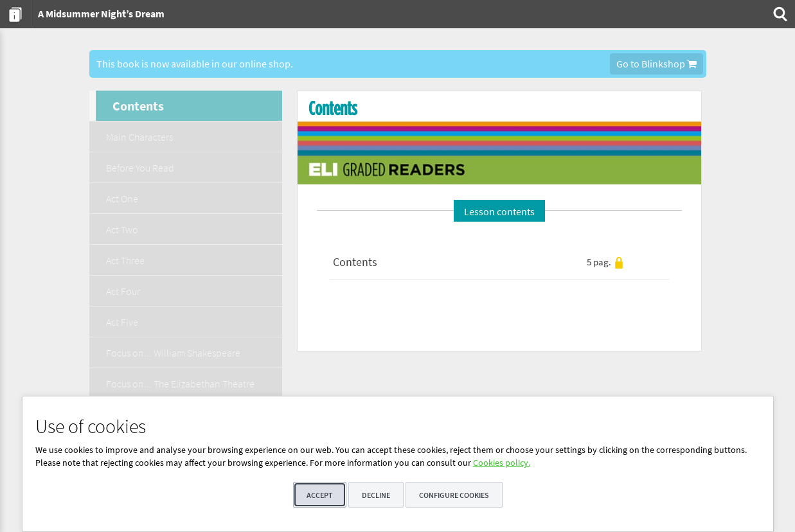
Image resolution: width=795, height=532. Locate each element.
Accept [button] (320, 495)
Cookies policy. (502, 463)
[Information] (16, 14)
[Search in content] (779, 14)
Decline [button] (376, 495)
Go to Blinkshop (657, 64)
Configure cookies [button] (454, 495)
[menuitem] (16, 14)
